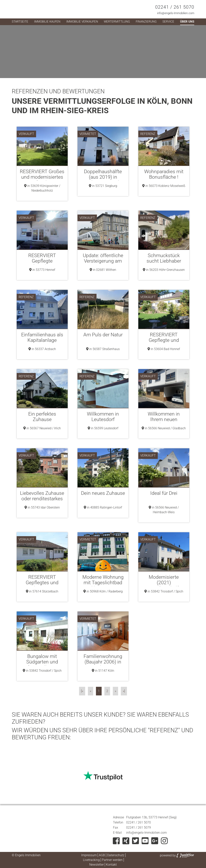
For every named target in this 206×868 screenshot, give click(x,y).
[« (82, 691)
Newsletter (97, 865)
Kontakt (111, 865)
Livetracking (91, 860)
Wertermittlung (117, 22)
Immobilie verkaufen (82, 22)
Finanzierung (146, 22)
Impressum (89, 855)
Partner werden (112, 860)
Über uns (187, 22)
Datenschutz (116, 855)
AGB (102, 855)
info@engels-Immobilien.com (176, 13)
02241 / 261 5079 (139, 828)
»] (124, 691)
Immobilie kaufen (47, 22)
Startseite (20, 22)
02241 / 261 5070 (175, 7)
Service (168, 22)
